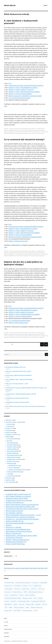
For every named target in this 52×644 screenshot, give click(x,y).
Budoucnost (13, 129)
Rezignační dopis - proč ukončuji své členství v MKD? (21, 536)
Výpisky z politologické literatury (18, 470)
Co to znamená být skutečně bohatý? (19, 98)
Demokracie (17, 586)
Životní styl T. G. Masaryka (13, 527)
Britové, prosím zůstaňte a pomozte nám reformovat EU (22, 505)
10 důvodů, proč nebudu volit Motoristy (17, 398)
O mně (6, 622)
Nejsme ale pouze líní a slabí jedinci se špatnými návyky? (25, 96)
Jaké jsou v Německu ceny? (14, 534)
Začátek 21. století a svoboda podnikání (20, 94)
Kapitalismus (12, 132)
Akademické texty (14, 466)
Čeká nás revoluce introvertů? (14, 511)
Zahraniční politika (13, 476)
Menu (46, 5)
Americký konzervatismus (23, 583)
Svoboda (42, 133)
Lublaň (17, 132)
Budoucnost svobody (40, 130)
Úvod (10, 83)
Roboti (34, 132)
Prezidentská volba (24, 601)
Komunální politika (13, 451)
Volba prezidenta (19, 608)
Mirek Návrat (10, 5)
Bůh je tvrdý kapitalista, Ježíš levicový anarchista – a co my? (23, 515)
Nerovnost (22, 132)
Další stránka (46, 346)
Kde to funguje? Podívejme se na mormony (18, 496)
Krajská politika (12, 453)
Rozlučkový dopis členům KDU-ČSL (16, 542)
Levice (6, 595)
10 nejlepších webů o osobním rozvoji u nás (18, 494)
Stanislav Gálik (24, 568)
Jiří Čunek (17, 589)
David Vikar (41, 568)
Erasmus (6, 132)
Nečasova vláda (27, 598)
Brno (8, 441)
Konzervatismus (17, 592)
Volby (9, 474)
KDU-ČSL (34, 589)
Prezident (13, 601)
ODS (35, 598)
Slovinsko (45, 132)
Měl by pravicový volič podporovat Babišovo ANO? (20, 507)
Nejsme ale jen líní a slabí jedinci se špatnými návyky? (23, 263)
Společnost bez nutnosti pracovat (32, 133)
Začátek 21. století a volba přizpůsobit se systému (23, 88)
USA (6, 608)
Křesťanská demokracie (36, 592)
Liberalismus (14, 595)
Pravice (7, 601)
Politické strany (12, 461)
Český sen (9, 525)
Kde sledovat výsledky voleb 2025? (16, 367)
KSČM (25, 592)
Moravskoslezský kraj (13, 455)
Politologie (10, 463)
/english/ (7, 637)
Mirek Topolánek (30, 595)
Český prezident (27, 611)
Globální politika (12, 449)
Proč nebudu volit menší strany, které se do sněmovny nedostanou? (25, 406)
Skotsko (9, 426)
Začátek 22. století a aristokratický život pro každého (24, 92)
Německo (10, 424)
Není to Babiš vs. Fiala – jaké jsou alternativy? (19, 380)
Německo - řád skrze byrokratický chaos (18, 540)
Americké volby (9, 583)
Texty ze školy (32, 129)
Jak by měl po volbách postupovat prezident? (19, 375)
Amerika (35, 583)
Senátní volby (30, 604)
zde (21, 104)
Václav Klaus (8, 611)
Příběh (30, 132)
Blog (5, 618)
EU (30, 586)
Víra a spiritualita (11, 482)
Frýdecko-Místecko (13, 447)
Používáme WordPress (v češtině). (20, 641)
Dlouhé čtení (9, 428)
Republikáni (8, 604)
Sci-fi (42, 132)
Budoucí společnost (13, 130)
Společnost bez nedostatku (16, 133)
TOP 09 (44, 604)
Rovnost (38, 132)
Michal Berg (8, 568)
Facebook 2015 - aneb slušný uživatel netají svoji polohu (22, 519)
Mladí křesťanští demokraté (13, 598)
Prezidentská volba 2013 (38, 601)
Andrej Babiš (43, 583)
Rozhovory (9, 478)
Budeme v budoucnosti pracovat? (18, 241)
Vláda (11, 608)
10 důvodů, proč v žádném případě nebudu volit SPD (21, 394)
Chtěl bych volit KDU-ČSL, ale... (15, 521)
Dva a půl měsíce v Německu (14, 513)
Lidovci (21, 595)
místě (6, 106)
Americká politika (12, 439)
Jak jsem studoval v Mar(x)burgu (15, 544)
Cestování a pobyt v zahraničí (14, 422)
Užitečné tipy (8, 629)
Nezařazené (9, 430)
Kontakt (6, 633)
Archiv (6, 626)
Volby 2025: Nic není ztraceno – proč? (17, 384)
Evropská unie (37, 586)
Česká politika (11, 443)
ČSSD (35, 611)
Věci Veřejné (17, 611)
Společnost (26, 129)
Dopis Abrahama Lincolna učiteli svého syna (19, 531)
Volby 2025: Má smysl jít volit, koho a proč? (18, 371)
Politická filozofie (12, 457)
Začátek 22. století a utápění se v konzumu (21, 90)
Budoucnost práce (30, 130)
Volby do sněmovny (36, 608)
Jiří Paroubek (9, 589)
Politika (26, 132)
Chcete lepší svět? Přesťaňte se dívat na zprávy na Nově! (22, 509)
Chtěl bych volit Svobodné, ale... (15, 503)
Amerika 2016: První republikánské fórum (18, 529)
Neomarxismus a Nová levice (14, 538)
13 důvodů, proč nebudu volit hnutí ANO (17, 402)
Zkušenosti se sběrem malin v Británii (17, 498)
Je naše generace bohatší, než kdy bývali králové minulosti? (26, 86)
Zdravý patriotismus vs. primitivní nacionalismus (20, 517)
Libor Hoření (33, 568)
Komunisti (8, 592)
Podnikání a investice (12, 435)
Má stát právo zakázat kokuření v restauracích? (20, 523)
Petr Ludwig (15, 568)
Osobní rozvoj (19, 129)
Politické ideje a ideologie (14, 459)
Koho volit (41, 589)
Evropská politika (12, 445)
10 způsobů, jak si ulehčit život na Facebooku (19, 500)
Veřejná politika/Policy (14, 472)
